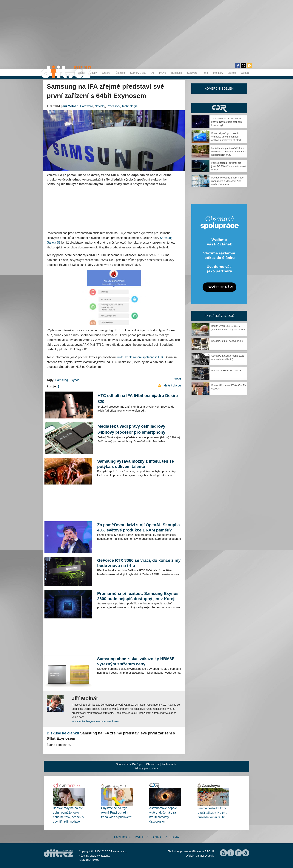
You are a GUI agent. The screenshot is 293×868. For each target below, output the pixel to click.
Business (176, 73)
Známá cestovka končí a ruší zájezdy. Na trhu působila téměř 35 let (212, 813)
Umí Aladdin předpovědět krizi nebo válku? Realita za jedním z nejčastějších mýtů (229, 151)
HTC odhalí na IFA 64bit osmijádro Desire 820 (138, 399)
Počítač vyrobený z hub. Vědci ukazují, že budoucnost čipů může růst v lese (228, 181)
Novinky (100, 106)
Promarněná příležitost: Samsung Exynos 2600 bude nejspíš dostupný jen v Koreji (138, 596)
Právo (163, 73)
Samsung (62, 380)
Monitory (218, 73)
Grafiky (106, 73)
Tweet (177, 379)
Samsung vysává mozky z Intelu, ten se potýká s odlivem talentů (136, 464)
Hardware (86, 106)
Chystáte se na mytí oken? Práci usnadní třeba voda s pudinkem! (117, 813)
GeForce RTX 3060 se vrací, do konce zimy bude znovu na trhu (139, 563)
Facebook (122, 837)
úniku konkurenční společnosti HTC (141, 357)
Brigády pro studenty (146, 768)
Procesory (113, 106)
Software (192, 73)
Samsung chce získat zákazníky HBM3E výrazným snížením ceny (136, 661)
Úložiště (120, 73)
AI (153, 73)
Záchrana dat (170, 764)
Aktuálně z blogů (219, 316)
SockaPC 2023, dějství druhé (227, 341)
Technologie (130, 106)
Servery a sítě (138, 73)
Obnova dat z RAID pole (130, 764)
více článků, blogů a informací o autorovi (95, 721)
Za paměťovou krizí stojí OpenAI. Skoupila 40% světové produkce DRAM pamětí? (138, 527)
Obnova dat (153, 764)
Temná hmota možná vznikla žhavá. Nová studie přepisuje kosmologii (227, 122)
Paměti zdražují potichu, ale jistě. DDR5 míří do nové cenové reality (229, 166)
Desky (93, 73)
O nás (156, 837)
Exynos (74, 380)
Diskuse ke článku (63, 733)
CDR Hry (219, 108)
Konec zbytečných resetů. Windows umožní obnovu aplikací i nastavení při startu (227, 137)
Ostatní (245, 73)
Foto (205, 73)
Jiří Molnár (70, 106)
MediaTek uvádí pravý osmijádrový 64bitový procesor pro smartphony (131, 429)
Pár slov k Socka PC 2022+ (226, 370)
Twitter (141, 837)
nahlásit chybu (171, 385)
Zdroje (232, 73)
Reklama (172, 837)
